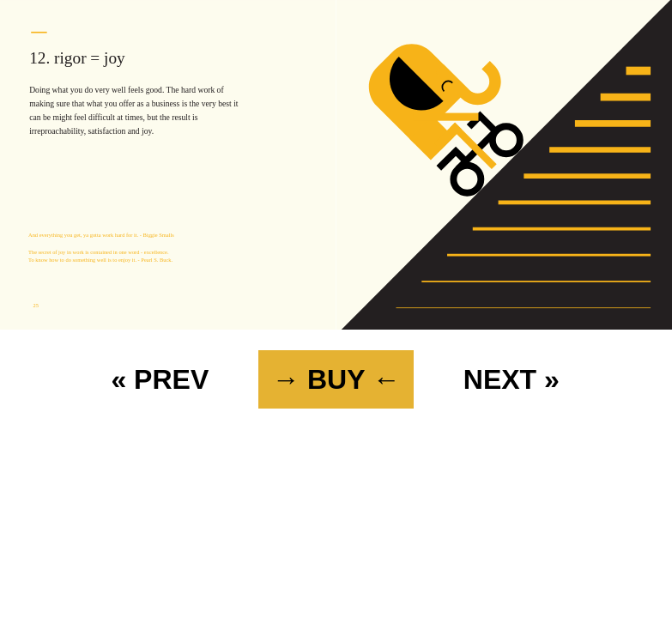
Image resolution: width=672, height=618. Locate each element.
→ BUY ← (336, 379)
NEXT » (512, 379)
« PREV (160, 379)
